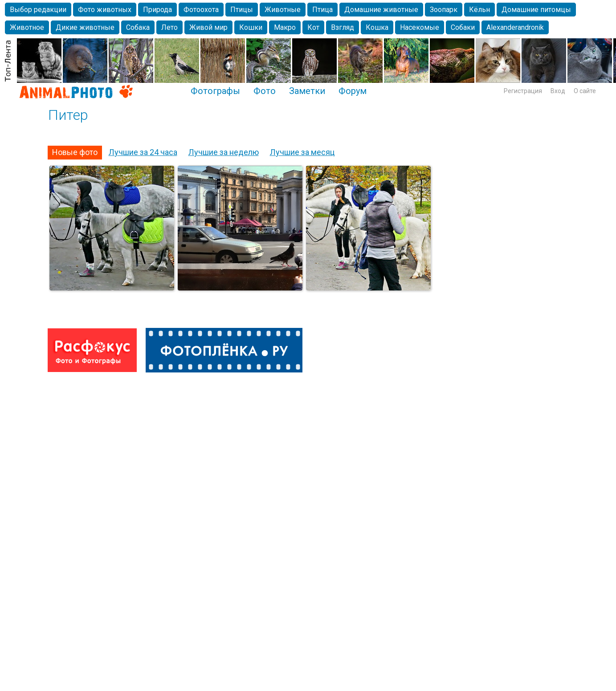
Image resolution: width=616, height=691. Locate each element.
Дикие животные (85, 27)
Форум (353, 91)
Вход (558, 91)
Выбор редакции (38, 10)
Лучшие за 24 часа (143, 152)
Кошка (377, 27)
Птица (322, 10)
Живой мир (208, 27)
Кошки (251, 27)
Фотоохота (201, 10)
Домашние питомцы (536, 10)
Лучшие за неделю (224, 152)
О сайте (585, 91)
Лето (169, 27)
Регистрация (523, 91)
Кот (313, 27)
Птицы (242, 10)
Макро (285, 27)
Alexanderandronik (515, 27)
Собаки (463, 27)
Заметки (307, 91)
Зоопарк (444, 10)
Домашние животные (381, 10)
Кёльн (479, 10)
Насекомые (420, 27)
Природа (157, 10)
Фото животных (105, 10)
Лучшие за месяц (302, 152)
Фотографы (215, 91)
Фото (265, 91)
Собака (138, 27)
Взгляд (343, 27)
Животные (283, 10)
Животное (27, 27)
